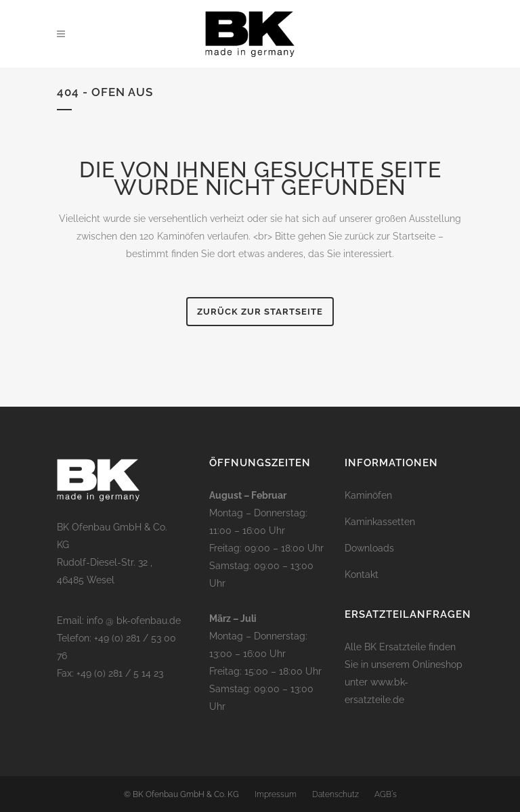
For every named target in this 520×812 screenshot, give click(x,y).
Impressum (276, 794)
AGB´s (386, 794)
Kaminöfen (368, 495)
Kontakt (362, 574)
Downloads (369, 548)
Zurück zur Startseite (260, 312)
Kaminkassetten (380, 522)
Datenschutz (335, 794)
